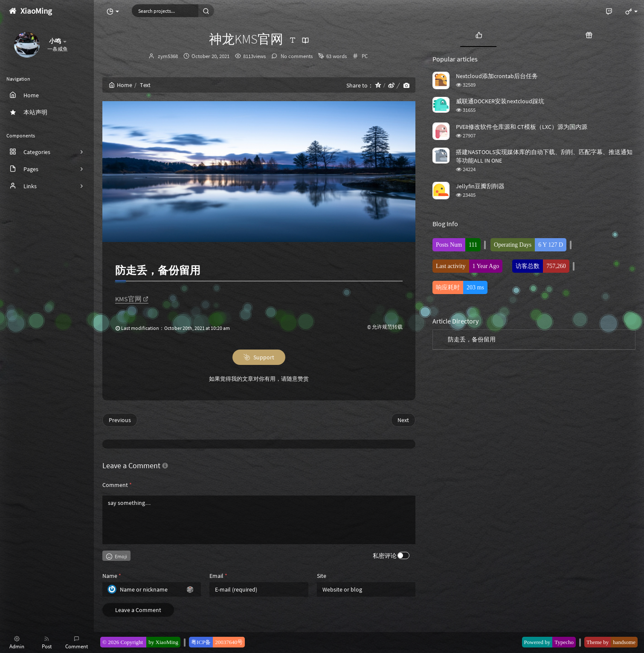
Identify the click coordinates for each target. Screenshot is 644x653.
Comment (117, 485)
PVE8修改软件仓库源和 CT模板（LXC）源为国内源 (522, 127)
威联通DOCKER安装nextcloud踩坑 (500, 101)
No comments (296, 56)
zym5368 (168, 56)
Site (322, 576)
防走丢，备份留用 (472, 339)
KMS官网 (132, 299)
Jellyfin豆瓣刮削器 (480, 186)
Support (259, 357)
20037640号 (229, 642)
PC (365, 56)
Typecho (564, 642)
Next (403, 420)
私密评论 (385, 556)
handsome (624, 642)
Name (112, 576)
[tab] (479, 34)
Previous (120, 420)
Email (218, 576)
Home (120, 85)
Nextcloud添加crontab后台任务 (497, 76)
